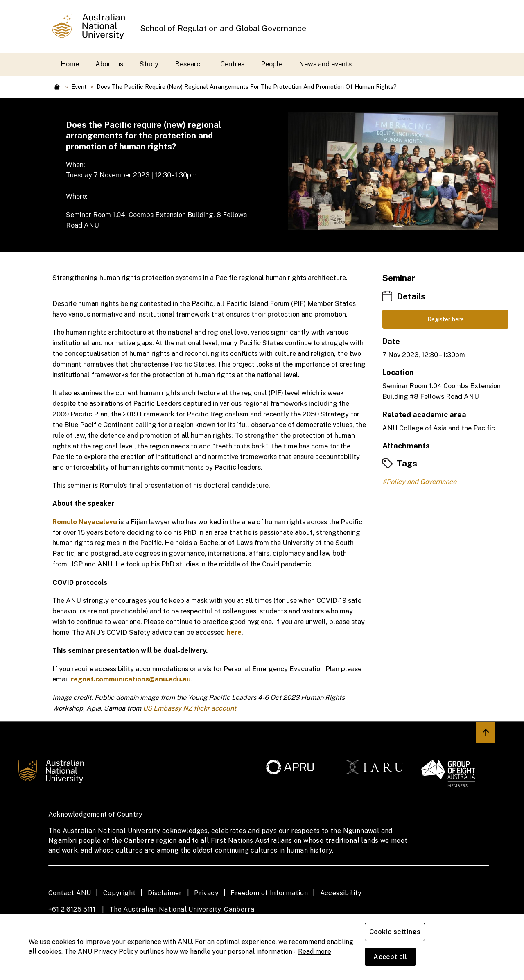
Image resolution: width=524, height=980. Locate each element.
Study (149, 64)
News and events (325, 64)
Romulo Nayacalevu (85, 522)
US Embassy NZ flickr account (190, 708)
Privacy (206, 893)
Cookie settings (396, 959)
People (272, 64)
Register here (446, 320)
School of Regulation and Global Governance (223, 28)
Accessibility (341, 893)
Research (189, 64)
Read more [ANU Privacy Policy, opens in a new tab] (315, 964)
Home (70, 64)
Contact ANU (70, 893)
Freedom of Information (269, 893)
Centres (232, 64)
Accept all (461, 959)
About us (109, 64)
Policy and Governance (421, 484)
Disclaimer (165, 893)
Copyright (120, 893)
